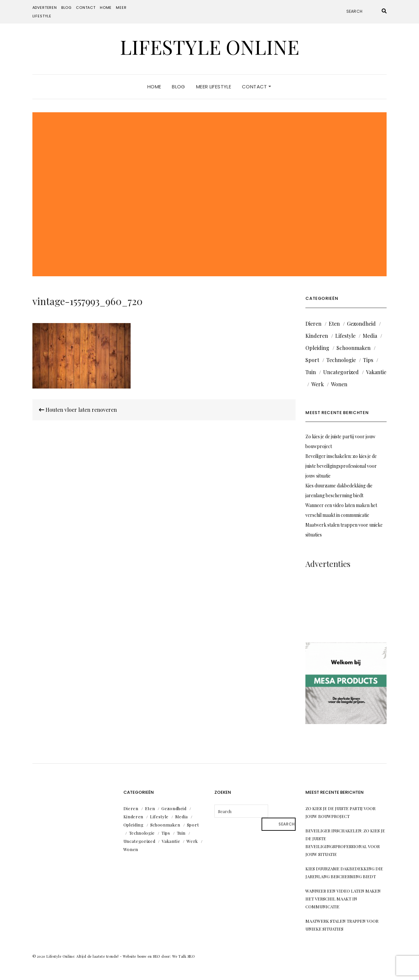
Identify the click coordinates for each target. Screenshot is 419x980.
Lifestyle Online (209, 46)
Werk (318, 384)
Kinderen (317, 336)
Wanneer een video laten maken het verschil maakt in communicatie (343, 899)
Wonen (339, 384)
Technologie (341, 360)
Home (106, 8)
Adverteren (45, 8)
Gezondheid (361, 324)
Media (370, 336)
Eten (334, 324)
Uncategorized (341, 372)
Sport (312, 360)
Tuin (311, 372)
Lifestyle (345, 336)
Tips (368, 360)
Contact (86, 8)
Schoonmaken (354, 348)
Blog (66, 8)
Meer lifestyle (214, 87)
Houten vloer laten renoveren (78, 410)
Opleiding (317, 348)
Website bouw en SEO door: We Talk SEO (159, 956)
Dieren (313, 324)
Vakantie (376, 372)
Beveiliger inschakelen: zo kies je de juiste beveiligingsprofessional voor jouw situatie (341, 466)
